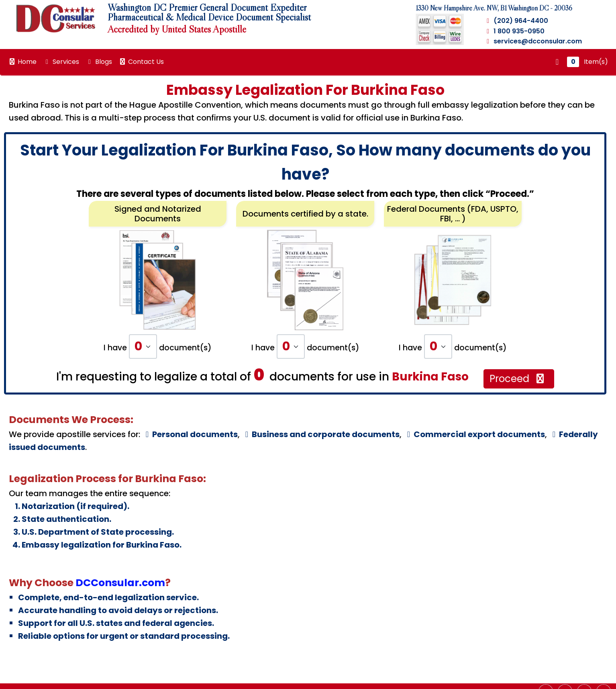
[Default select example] (143, 347)
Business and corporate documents (321, 434)
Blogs (99, 62)
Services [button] (61, 62)
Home (22, 62)
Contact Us (141, 62)
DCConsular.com (120, 583)
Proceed (518, 379)
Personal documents (190, 434)
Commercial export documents (474, 434)
